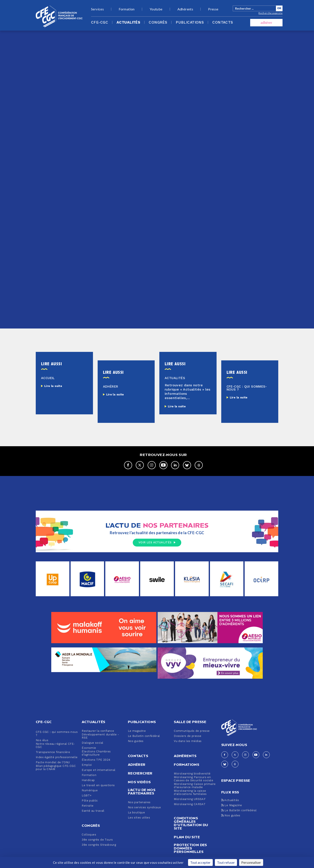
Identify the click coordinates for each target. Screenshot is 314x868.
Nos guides (136, 741)
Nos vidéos (139, 782)
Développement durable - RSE (100, 736)
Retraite (88, 806)
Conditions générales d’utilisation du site (191, 823)
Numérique (90, 791)
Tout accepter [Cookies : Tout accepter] (200, 862)
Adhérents (185, 9)
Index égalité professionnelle (57, 757)
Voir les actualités (157, 542)
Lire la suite (53, 386)
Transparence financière (53, 752)
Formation (127, 9)
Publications (190, 23)
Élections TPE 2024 (96, 760)
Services (97, 9)
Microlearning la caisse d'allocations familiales (190, 793)
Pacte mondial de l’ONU (53, 763)
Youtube (156, 9)
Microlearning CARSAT (190, 804)
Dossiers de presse (188, 736)
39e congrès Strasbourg (99, 845)
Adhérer (137, 765)
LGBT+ (87, 796)
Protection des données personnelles (190, 848)
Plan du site (187, 837)
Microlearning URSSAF (190, 799)
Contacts (223, 23)
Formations (186, 765)
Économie (89, 748)
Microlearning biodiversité (192, 774)
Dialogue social (92, 743)
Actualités (128, 23)
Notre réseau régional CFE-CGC (55, 746)
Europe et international (98, 770)
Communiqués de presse (192, 731)
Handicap (88, 780)
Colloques (89, 835)
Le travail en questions (98, 785)
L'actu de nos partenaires (142, 792)
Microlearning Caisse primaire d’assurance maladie (195, 786)
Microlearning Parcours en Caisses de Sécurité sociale (193, 779)
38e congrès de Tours (97, 840)
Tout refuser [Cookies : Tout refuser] (226, 862)
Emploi (87, 765)
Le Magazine (232, 805)
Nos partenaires (139, 802)
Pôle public (90, 801)
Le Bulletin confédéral (144, 736)
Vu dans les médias (188, 741)
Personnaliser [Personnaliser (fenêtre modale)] (251, 862)
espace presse (236, 780)
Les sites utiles (139, 818)
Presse (213, 9)
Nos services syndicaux (144, 808)
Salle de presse (190, 722)
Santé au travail (93, 811)
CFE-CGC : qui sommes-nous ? (57, 734)
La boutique (136, 813)
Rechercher (140, 773)
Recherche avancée (270, 13)
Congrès (158, 23)
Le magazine (137, 731)
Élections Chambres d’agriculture (96, 753)
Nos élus (42, 740)
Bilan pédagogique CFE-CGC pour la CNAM (56, 768)
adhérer (266, 23)
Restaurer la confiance (98, 731)
